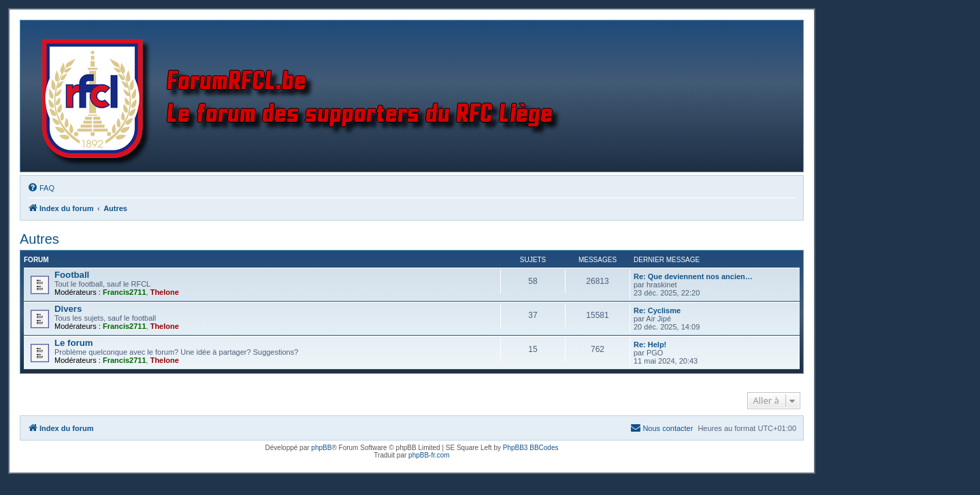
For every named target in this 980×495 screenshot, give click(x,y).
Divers (68, 309)
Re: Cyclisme (657, 310)
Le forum (73, 343)
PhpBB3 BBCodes (531, 448)
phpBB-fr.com (429, 455)
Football (72, 275)
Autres (39, 239)
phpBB (321, 448)
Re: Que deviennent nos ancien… (693, 276)
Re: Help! (650, 345)
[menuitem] (41, 188)
